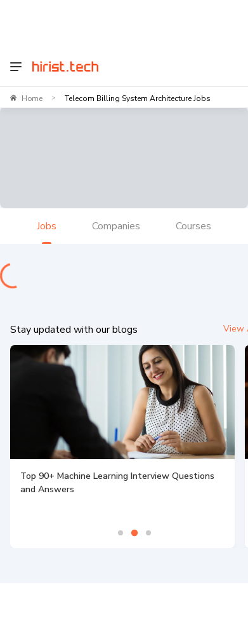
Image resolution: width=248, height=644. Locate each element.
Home (32, 98)
